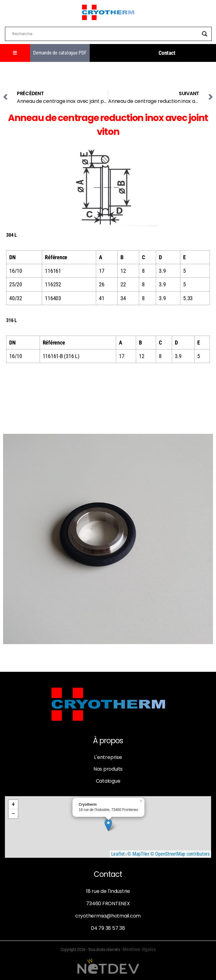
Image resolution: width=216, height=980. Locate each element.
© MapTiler (138, 854)
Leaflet (118, 854)
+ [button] (13, 804)
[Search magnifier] (205, 34)
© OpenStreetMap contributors (180, 854)
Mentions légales (139, 949)
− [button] (13, 814)
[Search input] (106, 34)
